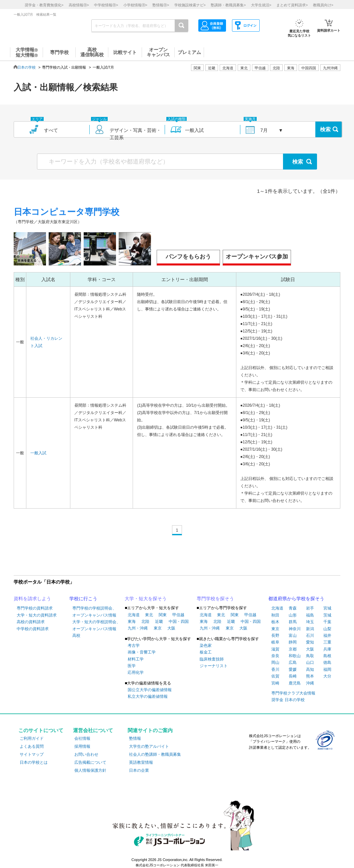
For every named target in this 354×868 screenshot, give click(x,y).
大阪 (171, 628)
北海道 (228, 68)
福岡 (327, 669)
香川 (275, 669)
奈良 (275, 656)
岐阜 (275, 642)
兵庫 (327, 649)
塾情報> (161, 5)
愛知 (310, 642)
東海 (132, 622)
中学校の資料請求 (33, 629)
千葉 (327, 622)
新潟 (310, 629)
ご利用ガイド (32, 738)
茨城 (327, 615)
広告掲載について (90, 762)
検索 (325, 129)
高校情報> (79, 5)
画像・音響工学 (142, 652)
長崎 (293, 676)
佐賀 (275, 676)
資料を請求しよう (32, 599)
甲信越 (178, 615)
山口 (310, 662)
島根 (327, 656)
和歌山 (295, 656)
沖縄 (310, 683)
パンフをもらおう (188, 257)
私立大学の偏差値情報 (148, 696)
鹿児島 (295, 683)
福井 (327, 636)
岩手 (310, 608)
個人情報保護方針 (90, 770)
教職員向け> (323, 5)
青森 (293, 608)
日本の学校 (26, 67)
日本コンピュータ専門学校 (66, 212)
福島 (310, 615)
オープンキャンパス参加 (257, 257)
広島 (293, 662)
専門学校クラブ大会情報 (293, 693)
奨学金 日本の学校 (288, 700)
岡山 (275, 662)
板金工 (206, 652)
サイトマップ (32, 754)
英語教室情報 (141, 762)
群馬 (293, 622)
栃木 (275, 622)
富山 (293, 636)
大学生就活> (261, 5)
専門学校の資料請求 (35, 608)
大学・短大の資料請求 (37, 615)
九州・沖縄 (138, 628)
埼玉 (310, 622)
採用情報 (82, 746)
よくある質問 (32, 746)
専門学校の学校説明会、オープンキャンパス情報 (94, 612)
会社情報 (82, 738)
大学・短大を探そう (146, 599)
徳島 (327, 662)
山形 (293, 615)
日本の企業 (139, 770)
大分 (327, 676)
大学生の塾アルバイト (149, 746)
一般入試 (38, 453)
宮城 (327, 608)
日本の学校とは (34, 762)
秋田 (275, 615)
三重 (327, 642)
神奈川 (295, 629)
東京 (158, 628)
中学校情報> (106, 5)
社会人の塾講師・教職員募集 (155, 754)
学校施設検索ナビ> (190, 5)
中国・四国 (179, 622)
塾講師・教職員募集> (228, 5)
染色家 (206, 646)
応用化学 (136, 672)
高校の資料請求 (31, 622)
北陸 (145, 622)
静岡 (293, 642)
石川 (310, 636)
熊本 (310, 676)
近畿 (159, 622)
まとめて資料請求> (292, 5)
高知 (310, 669)
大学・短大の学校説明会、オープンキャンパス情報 (96, 625)
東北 (149, 615)
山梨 (327, 629)
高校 (76, 636)
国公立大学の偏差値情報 (150, 690)
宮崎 (275, 683)
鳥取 (310, 656)
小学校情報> (135, 5)
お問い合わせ (86, 754)
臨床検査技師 (212, 659)
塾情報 (135, 738)
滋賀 (275, 649)
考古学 (134, 646)
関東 (163, 615)
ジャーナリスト (214, 666)
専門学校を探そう (215, 599)
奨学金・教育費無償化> (44, 5)
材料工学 (136, 659)
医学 (132, 666)
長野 (275, 636)
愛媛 (293, 669)
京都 (293, 649)
